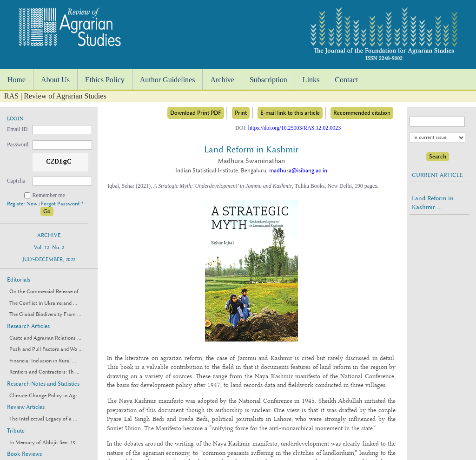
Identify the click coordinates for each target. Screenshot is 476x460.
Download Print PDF (196, 113)
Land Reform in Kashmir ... (433, 203)
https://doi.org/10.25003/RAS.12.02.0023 (294, 128)
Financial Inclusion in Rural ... (43, 361)
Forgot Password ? (62, 204)
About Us (55, 80)
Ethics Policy (105, 80)
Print (241, 113)
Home (17, 80)
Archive (222, 80)
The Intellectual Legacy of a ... (43, 419)
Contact (346, 80)
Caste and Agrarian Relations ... (45, 338)
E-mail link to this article (290, 113)
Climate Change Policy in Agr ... (46, 396)
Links (311, 80)
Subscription (268, 80)
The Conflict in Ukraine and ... (43, 303)
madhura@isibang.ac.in (298, 171)
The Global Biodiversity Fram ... (45, 314)
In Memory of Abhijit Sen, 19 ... (45, 443)
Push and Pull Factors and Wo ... (46, 349)
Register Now (23, 204)
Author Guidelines (168, 80)
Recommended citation (362, 113)
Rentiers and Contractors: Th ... (44, 372)
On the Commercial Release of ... (47, 292)
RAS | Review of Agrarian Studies (55, 96)
